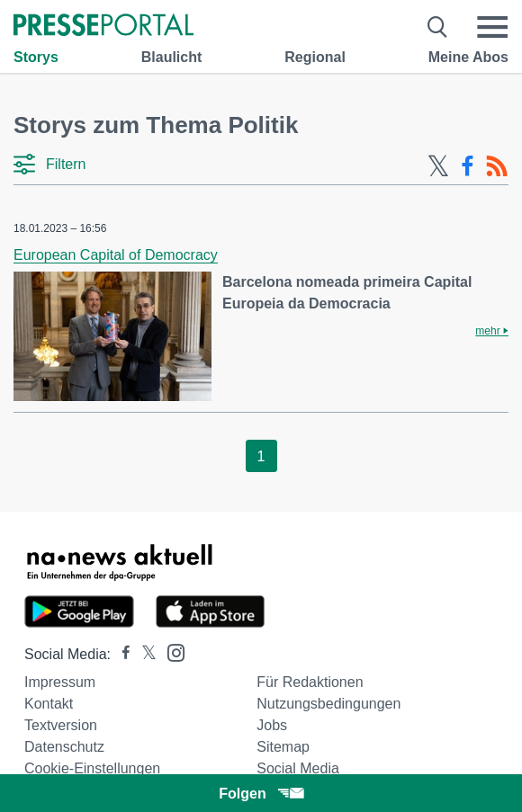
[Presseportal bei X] (144, 654)
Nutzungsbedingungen (328, 704)
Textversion (61, 725)
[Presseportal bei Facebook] (121, 654)
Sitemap (283, 747)
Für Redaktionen (310, 682)
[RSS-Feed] (497, 166)
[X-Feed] (438, 166)
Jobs (272, 725)
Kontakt (49, 704)
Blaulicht (172, 57)
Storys (36, 57)
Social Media (298, 768)
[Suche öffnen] (438, 27)
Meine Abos (468, 57)
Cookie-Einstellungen (92, 768)
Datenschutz (64, 747)
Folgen (261, 794)
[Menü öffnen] (492, 27)
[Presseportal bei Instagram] (171, 651)
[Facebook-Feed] (468, 166)
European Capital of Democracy (116, 255)
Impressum (60, 682)
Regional (315, 57)
